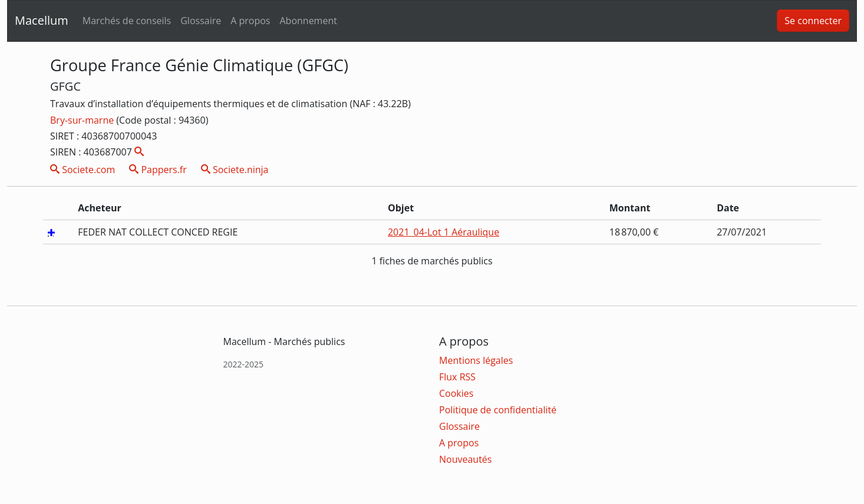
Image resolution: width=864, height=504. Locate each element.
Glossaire (201, 21)
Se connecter (813, 21)
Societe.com (83, 170)
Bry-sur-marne (83, 120)
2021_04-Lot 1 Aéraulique (443, 232)
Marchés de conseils (127, 21)
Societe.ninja (235, 170)
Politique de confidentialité (498, 410)
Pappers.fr (158, 170)
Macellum (42, 20)
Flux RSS (457, 377)
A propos (250, 21)
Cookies (456, 393)
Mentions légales (476, 360)
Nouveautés (465, 459)
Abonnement (308, 21)
